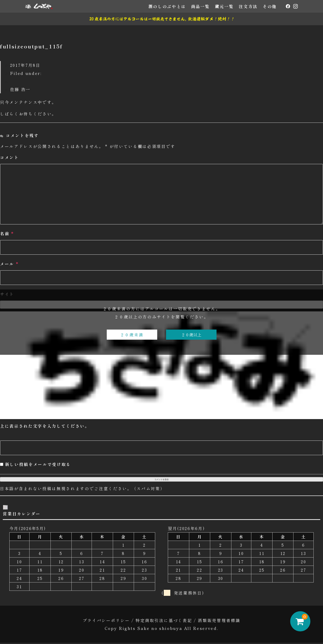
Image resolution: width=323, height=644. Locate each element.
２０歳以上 (191, 335)
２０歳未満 (132, 335)
